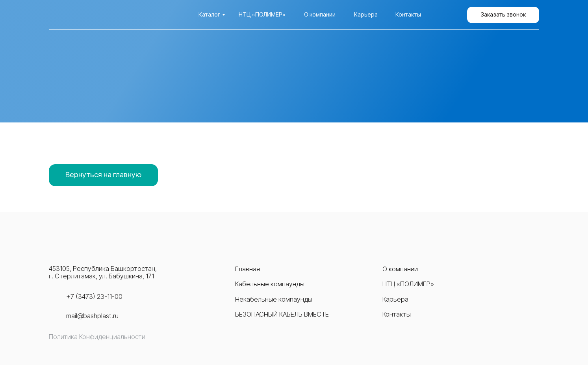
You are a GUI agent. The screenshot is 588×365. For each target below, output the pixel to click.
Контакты (408, 14)
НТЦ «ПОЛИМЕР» (408, 284)
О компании (320, 14)
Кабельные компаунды (270, 284)
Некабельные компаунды (274, 299)
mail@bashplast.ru (92, 316)
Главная (248, 269)
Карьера (366, 14)
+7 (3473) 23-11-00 (94, 296)
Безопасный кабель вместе (282, 314)
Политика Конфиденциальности (97, 337)
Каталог (209, 14)
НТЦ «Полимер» (262, 14)
